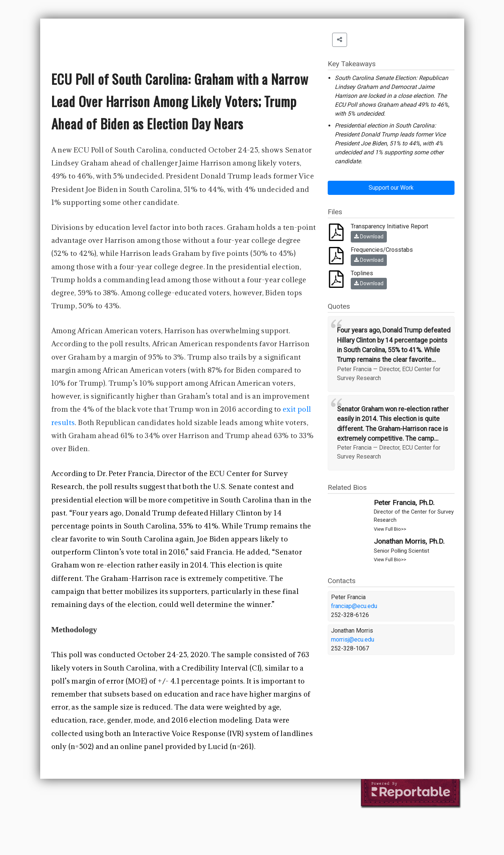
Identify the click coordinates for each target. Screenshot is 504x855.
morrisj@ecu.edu (353, 639)
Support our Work (391, 188)
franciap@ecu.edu (354, 606)
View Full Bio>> (390, 529)
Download (369, 237)
